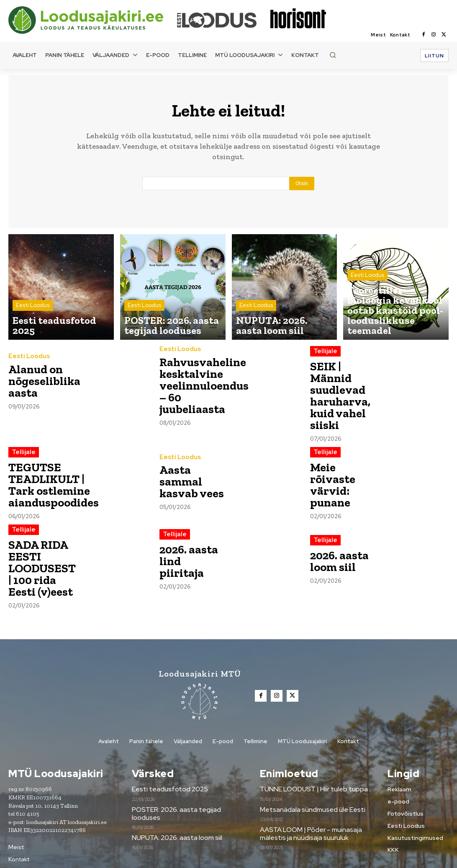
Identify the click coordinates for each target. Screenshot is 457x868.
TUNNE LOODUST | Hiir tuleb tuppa (311, 754)
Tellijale (324, 356)
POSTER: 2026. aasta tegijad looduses (174, 778)
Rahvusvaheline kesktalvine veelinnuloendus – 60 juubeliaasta (196, 385)
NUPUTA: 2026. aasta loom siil (175, 802)
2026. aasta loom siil (334, 539)
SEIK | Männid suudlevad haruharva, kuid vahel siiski (340, 388)
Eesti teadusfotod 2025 (168, 754)
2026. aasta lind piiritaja (187, 539)
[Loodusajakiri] (92, 20)
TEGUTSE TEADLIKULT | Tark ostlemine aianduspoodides (45, 464)
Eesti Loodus (33, 322)
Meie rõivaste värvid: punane (340, 464)
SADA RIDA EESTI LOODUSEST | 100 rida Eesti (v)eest (37, 539)
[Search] (302, 188)
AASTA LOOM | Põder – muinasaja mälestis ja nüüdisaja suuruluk (309, 798)
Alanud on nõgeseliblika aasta (38, 385)
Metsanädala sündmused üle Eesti (309, 775)
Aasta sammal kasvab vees (190, 461)
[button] (333, 55)
